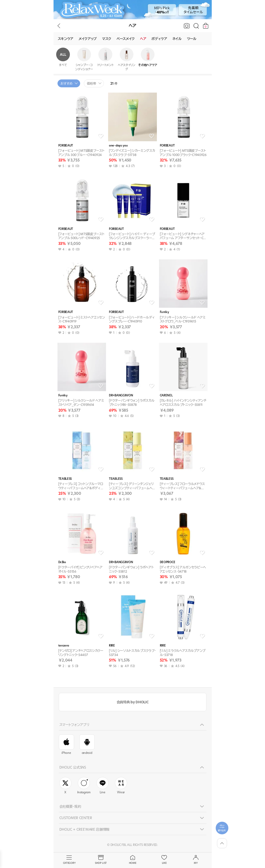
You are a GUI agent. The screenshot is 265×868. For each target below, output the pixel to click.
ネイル (177, 39)
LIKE (164, 860)
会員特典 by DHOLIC (132, 702)
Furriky (164, 312)
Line (103, 786)
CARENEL (166, 395)
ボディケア (159, 39)
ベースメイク (126, 39)
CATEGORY (69, 860)
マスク (107, 39)
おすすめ (66, 84)
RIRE (112, 646)
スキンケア (66, 39)
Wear (121, 786)
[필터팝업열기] (222, 828)
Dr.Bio (62, 562)
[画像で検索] (187, 26)
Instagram (84, 786)
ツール (192, 39)
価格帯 (91, 84)
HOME (133, 860)
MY (196, 860)
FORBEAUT (66, 146)
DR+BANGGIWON (121, 395)
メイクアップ (88, 39)
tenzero (64, 646)
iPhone (66, 745)
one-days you (118, 146)
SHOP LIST (101, 860)
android (87, 745)
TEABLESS (65, 479)
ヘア (143, 39)
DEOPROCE (167, 562)
